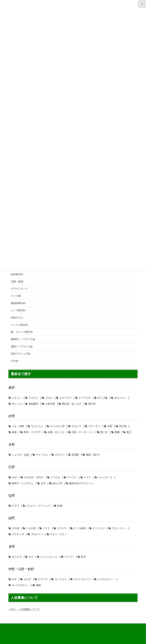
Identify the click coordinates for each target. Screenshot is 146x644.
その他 (15, 361)
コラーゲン (94, 426)
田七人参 (57, 483)
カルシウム (37, 426)
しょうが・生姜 (20, 455)
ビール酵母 (80, 528)
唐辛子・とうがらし (23, 483)
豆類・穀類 (17, 282)
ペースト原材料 (19, 325)
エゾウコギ (85, 398)
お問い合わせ (76, 629)
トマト (87, 477)
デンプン (72, 477)
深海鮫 (75, 455)
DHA (14, 477)
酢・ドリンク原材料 (22, 332)
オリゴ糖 (102, 398)
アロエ (49, 398)
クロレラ (76, 426)
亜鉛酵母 (33, 404)
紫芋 (83, 557)
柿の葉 (123, 426)
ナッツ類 (16, 296)
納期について (55, 629)
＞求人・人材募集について (24, 609)
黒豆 (129, 432)
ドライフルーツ (19, 289)
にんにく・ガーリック (38, 506)
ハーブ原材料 (18, 310)
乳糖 (60, 506)
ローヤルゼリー (20, 585)
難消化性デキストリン (81, 483)
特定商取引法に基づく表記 (76, 627)
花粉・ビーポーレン (82, 432)
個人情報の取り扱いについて (26, 629)
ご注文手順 (123, 627)
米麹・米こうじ (56, 432)
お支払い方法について (23, 627)
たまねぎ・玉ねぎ (34, 477)
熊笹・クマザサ (32, 432)
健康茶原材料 (18, 303)
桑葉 (14, 432)
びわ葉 (15, 528)
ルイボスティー (106, 579)
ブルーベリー (119, 528)
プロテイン (37, 534)
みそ (31, 557)
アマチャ (33, 398)
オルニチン (120, 398)
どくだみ (55, 477)
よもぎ (27, 579)
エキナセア (65, 398)
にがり (15, 506)
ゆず (14, 579)
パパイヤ (62, 528)
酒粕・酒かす (93, 455)
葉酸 (38, 585)
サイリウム (42, 455)
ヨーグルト (61, 579)
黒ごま (104, 432)
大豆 (43, 483)
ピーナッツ (99, 528)
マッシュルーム (49, 557)
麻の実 (92, 404)
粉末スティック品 (20, 354)
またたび (17, 557)
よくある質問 (48, 627)
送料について (104, 627)
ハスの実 (31, 528)
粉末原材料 (17, 274)
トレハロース (105, 477)
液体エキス (17, 318)
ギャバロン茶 (57, 426)
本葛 (110, 426)
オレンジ (17, 404)
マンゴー (69, 557)
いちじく (17, 398)
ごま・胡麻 (18, 426)
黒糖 (117, 432)
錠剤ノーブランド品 (22, 347)
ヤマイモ (43, 579)
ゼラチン (60, 455)
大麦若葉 (50, 404)
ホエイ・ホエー (58, 534)
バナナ (46, 528)
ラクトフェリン (82, 579)
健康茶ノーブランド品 (23, 339)
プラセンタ (18, 534)
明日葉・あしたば (72, 404)
